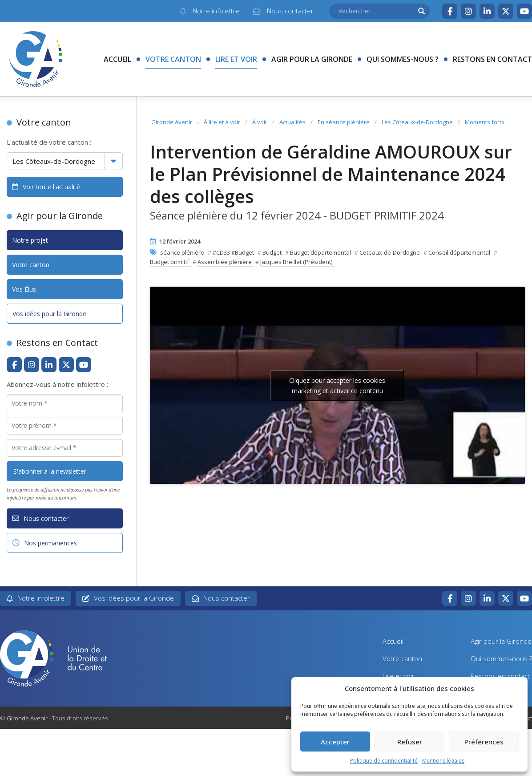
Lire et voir (236, 59)
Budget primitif (169, 262)
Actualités (292, 122)
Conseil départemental (459, 252)
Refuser (410, 742)
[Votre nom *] (65, 403)
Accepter (335, 742)
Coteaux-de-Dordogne (390, 252)
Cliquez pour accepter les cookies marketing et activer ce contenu (337, 386)
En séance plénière (344, 122)
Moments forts (485, 122)
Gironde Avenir (172, 122)
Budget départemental (320, 252)
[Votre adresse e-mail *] (65, 448)
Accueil (117, 59)
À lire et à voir (222, 122)
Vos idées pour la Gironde (49, 314)
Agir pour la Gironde (312, 59)
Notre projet (30, 240)
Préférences (484, 742)
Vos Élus (24, 289)
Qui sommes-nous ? (403, 59)
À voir (260, 122)
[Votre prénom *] (65, 426)
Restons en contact (492, 59)
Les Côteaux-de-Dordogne (417, 122)
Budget (272, 252)
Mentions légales (443, 761)
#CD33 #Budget (233, 252)
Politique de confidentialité (384, 761)
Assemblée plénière (225, 262)
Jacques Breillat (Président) (296, 262)
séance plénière (182, 252)
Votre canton (173, 59)
